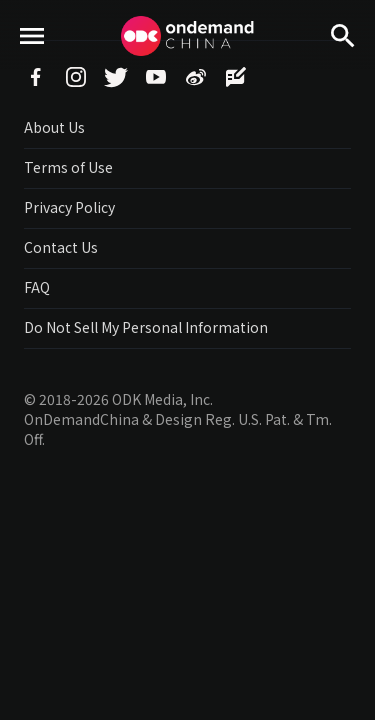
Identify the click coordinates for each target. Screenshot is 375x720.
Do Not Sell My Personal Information (146, 327)
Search (343, 70)
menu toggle (32, 70)
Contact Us (61, 247)
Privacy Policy (69, 207)
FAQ (37, 287)
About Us (54, 127)
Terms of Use (68, 167)
